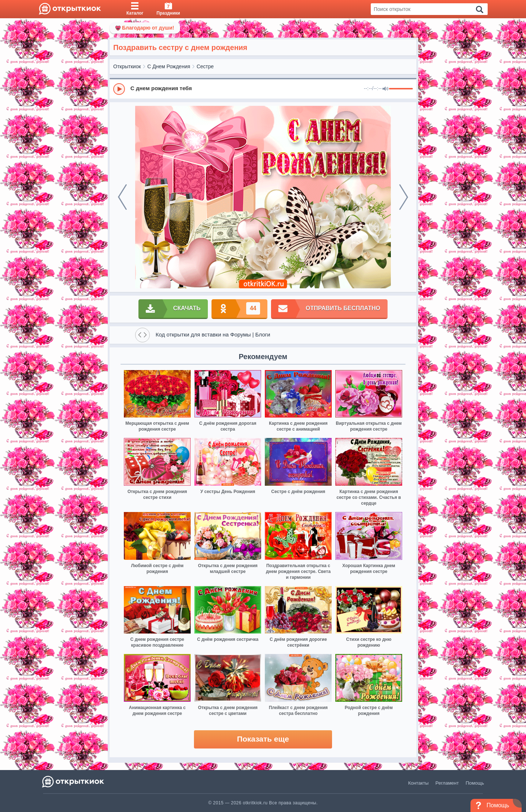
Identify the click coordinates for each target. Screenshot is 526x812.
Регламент (447, 783)
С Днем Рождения (169, 66)
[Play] (119, 89)
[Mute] (385, 89)
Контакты (418, 783)
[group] (263, 89)
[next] (404, 197)
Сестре (205, 66)
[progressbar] (401, 89)
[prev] (122, 197)
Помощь (475, 783)
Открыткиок (127, 66)
